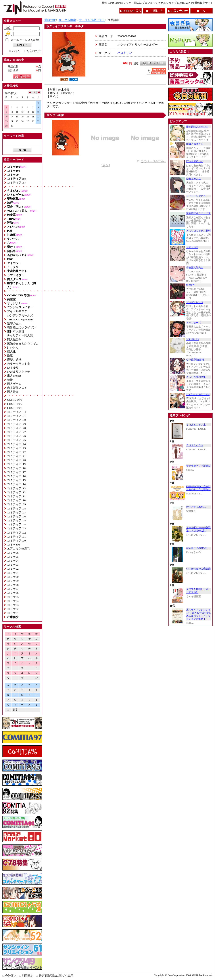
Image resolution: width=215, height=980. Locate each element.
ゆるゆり (13, 368)
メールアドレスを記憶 (25, 40)
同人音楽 (13, 392)
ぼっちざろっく (195, 161)
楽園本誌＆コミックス (198, 213)
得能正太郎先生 (195, 268)
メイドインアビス (196, 196)
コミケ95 (13, 557)
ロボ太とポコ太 (195, 445)
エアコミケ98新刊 (19, 548)
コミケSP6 (14, 545)
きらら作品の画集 (196, 377)
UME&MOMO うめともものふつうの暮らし (198, 488)
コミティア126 (16, 436)
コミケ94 (13, 561)
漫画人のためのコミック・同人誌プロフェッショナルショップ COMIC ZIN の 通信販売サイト (158, 3)
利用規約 (28, 976)
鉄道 (10, 355)
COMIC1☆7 (15, 404)
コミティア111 (16, 496)
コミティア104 (16, 524)
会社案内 (11, 976)
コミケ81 (13, 613)
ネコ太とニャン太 (196, 425)
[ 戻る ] (105, 165)
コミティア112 (16, 492)
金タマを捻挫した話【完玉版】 (197, 591)
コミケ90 (13, 577)
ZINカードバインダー (198, 394)
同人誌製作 (14, 340)
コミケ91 (13, 573)
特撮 (10, 380)
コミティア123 (16, 448)
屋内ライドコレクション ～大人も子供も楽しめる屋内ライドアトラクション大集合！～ (199, 614)
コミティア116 (16, 476)
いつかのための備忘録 (198, 569)
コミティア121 (16, 456)
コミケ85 (13, 597)
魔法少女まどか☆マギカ (23, 344)
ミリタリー (14, 267)
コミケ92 (13, 569)
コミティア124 (16, 444)
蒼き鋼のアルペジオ (197, 127)
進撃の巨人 (14, 323)
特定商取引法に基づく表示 (56, 976)
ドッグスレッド (195, 302)
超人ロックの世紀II (197, 548)
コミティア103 (16, 528)
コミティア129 (16, 424)
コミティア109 (16, 504)
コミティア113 (16, 488)
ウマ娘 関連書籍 (195, 360)
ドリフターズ (194, 323)
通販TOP (50, 20)
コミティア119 (16, 464)
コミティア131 (16, 416)
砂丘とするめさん (196, 507)
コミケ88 (13, 585)
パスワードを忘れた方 (27, 51)
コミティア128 (16, 428)
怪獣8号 (190, 285)
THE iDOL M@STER (20, 319)
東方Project (14, 376)
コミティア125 (16, 440)
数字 (15, 710)
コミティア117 (16, 472)
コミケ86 (13, 593)
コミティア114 (16, 484)
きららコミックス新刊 (198, 231)
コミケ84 (13, 601)
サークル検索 (67, 20)
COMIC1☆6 (15, 408)
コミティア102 (16, 533)
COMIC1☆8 (15, 400)
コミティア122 (16, 452)
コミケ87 (13, 589)
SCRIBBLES (192, 339)
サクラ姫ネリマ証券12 (198, 466)
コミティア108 (16, 508)
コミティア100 (16, 541)
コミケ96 (13, 553)
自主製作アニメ (17, 388)
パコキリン (125, 53)
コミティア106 (16, 516)
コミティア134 (16, 412)
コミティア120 (16, 460)
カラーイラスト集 (19, 364)
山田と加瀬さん (195, 144)
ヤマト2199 (192, 247)
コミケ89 (13, 581)
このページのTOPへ (153, 161)
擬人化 (11, 351)
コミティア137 (16, 183)
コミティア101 (16, 537)
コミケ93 (13, 565)
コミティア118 (16, 468)
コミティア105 (16, 520)
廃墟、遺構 (14, 360)
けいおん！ (14, 347)
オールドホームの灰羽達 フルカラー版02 (198, 529)
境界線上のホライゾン (21, 327)
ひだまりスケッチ (19, 372)
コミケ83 (13, 605)
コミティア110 (16, 500)
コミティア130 (16, 420)
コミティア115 (16, 480)
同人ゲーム (14, 384)
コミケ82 (13, 609)
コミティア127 (16, 432)
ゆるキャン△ (194, 179)
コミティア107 (16, 512)
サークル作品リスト (92, 20)
